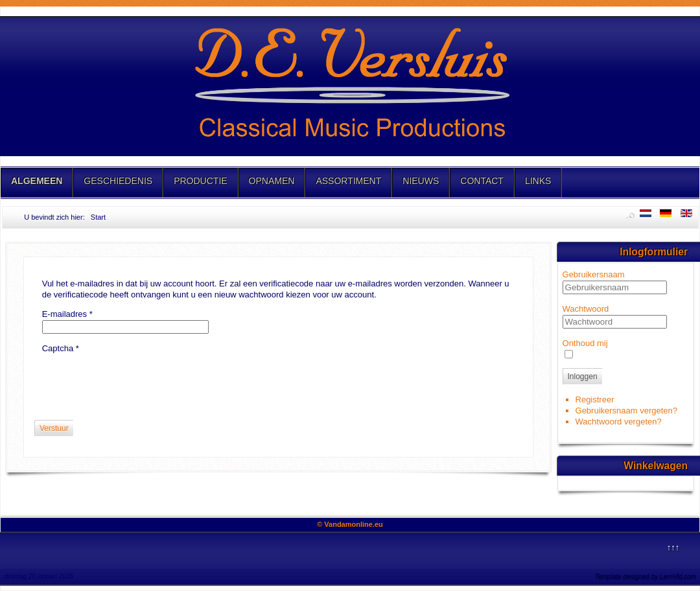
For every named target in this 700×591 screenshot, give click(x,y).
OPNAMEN (272, 181)
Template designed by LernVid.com (646, 576)
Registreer (595, 400)
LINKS (538, 181)
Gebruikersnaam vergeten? (627, 411)
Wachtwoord (586, 309)
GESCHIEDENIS (118, 181)
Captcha (61, 348)
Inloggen (583, 377)
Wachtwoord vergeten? (619, 422)
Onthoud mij (585, 343)
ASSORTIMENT (348, 181)
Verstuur (54, 428)
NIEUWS (421, 181)
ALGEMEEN (37, 181)
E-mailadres (67, 314)
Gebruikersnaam (594, 274)
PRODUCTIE (200, 181)
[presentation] (141, 380)
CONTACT (482, 181)
